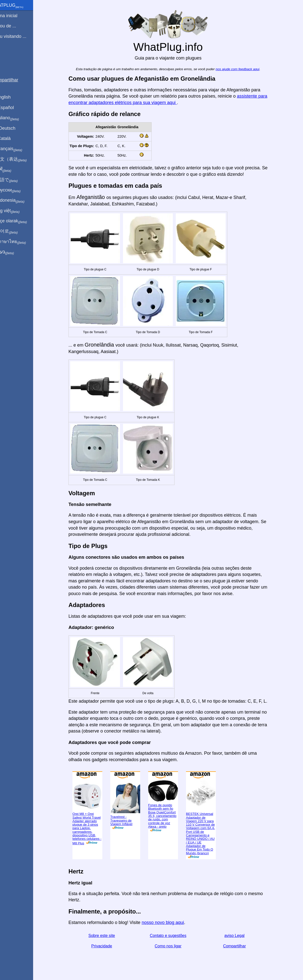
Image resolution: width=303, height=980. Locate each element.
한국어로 (16, 231)
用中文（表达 (21, 159)
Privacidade (108, 946)
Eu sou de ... (15, 26)
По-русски (18, 190)
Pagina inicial (16, 16)
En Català (13, 138)
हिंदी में (13, 170)
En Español (14, 108)
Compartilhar (240, 946)
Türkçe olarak (21, 221)
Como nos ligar (174, 946)
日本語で (16, 180)
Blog (7, 55)
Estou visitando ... (20, 36)
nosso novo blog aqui (169, 922)
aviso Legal (240, 936)
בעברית (14, 252)
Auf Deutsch (15, 128)
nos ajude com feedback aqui (243, 69)
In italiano (17, 118)
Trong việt (17, 211)
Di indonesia (20, 200)
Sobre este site (107, 936)
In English (13, 97)
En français (18, 149)
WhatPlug (19, 6)
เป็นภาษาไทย (20, 242)
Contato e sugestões (174, 936)
